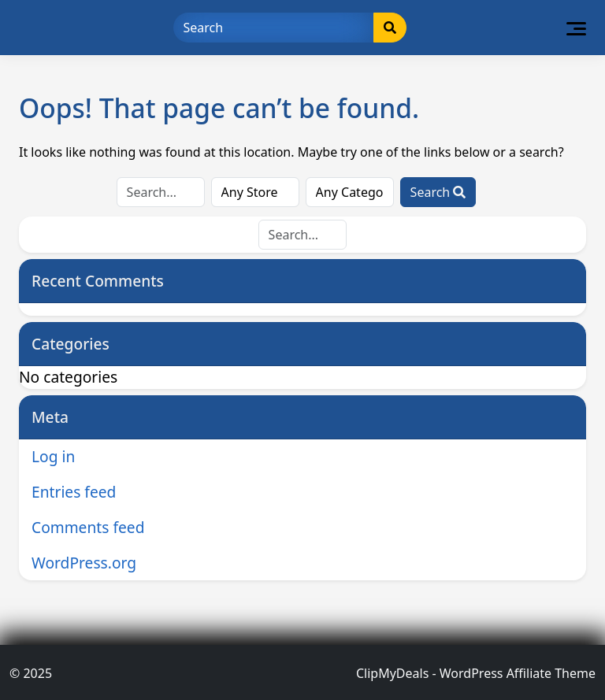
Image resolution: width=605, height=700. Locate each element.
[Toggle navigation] (576, 28)
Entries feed (74, 492)
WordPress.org (84, 563)
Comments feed (88, 527)
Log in (53, 456)
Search (438, 192)
